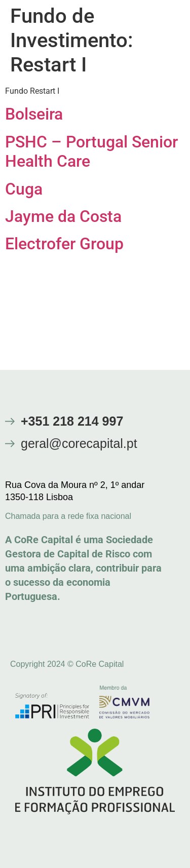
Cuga (24, 189)
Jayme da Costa (63, 216)
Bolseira (34, 114)
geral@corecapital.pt (79, 443)
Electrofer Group (64, 244)
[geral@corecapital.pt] (10, 444)
